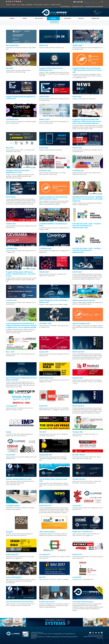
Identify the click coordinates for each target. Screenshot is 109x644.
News (14, 5)
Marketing (95, 18)
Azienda (9, 5)
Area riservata (65, 7)
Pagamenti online (78, 7)
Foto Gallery (38, 5)
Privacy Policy (92, 635)
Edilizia (81, 18)
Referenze (29, 5)
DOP (101, 636)
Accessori (67, 18)
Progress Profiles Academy (94, 7)
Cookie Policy (100, 635)
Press (23, 5)
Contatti (46, 5)
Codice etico (100, 638)
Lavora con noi (56, 5)
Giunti (25, 18)
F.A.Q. (18, 5)
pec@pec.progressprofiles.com (54, 637)
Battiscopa (39, 18)
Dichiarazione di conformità (91, 636)
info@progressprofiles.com (38, 637)
